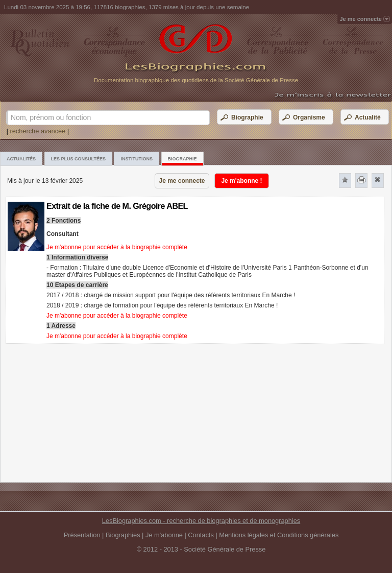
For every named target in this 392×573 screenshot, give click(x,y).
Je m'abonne (164, 535)
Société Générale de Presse (225, 549)
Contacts (201, 535)
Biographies (123, 535)
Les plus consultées (78, 159)
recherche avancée (38, 131)
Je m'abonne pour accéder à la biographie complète (117, 247)
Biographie (182, 159)
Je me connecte (182, 181)
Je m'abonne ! (241, 181)
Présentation (82, 535)
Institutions (137, 159)
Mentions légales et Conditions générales (279, 535)
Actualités (21, 159)
